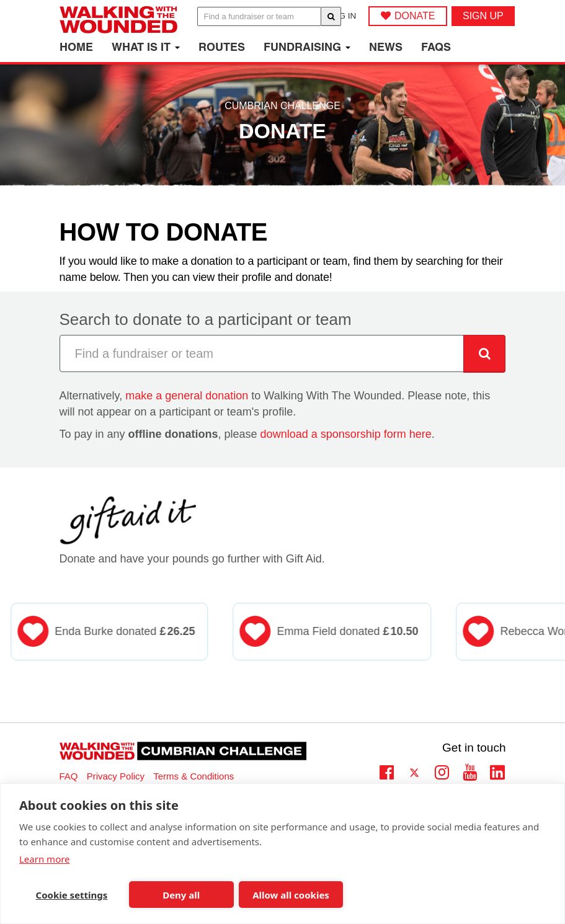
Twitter (415, 774)
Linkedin (498, 774)
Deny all (181, 895)
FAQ (69, 776)
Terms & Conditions (194, 776)
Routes (222, 47)
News (386, 47)
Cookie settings (72, 895)
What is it (146, 47)
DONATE (415, 16)
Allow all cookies (291, 895)
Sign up (483, 16)
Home (76, 47)
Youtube (470, 771)
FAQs (436, 47)
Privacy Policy (116, 776)
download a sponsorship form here (346, 434)
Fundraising (307, 47)
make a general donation (187, 396)
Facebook (387, 771)
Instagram (442, 771)
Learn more (45, 859)
